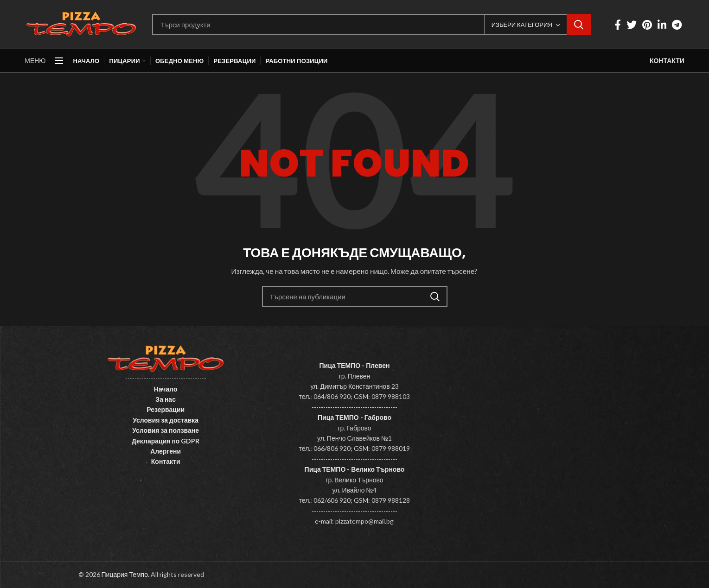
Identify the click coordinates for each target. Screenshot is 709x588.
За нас (166, 399)
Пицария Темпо (125, 574)
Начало (166, 389)
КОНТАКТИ (667, 60)
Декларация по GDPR (166, 441)
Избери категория (522, 25)
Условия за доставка (166, 420)
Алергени (166, 451)
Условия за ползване (166, 430)
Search (579, 25)
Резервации (166, 409)
